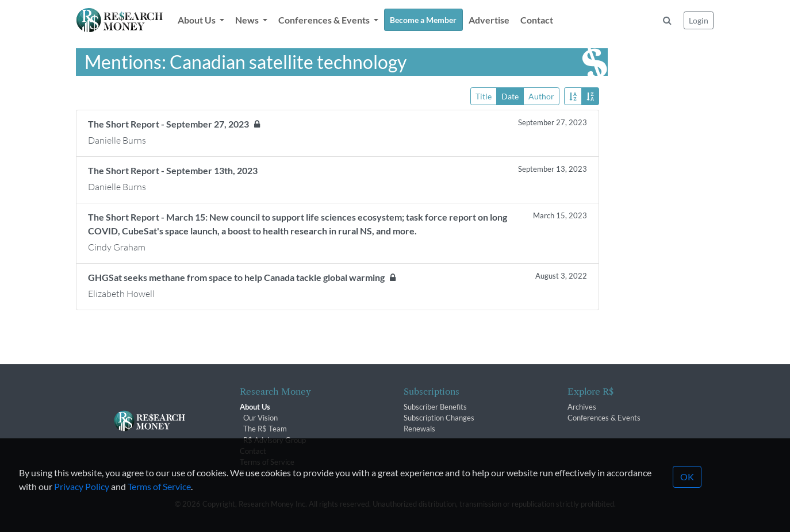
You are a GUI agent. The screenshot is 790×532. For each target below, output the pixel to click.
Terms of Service (159, 501)
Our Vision (260, 418)
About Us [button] (197, 20)
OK (687, 491)
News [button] (248, 20)
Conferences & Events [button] (325, 20)
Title (484, 96)
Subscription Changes (439, 418)
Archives (582, 407)
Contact (537, 20)
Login (699, 20)
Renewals (419, 429)
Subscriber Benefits (435, 407)
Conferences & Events (604, 418)
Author (541, 96)
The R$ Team (265, 429)
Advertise (489, 20)
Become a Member (423, 20)
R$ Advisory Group (275, 440)
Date (510, 96)
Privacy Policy (82, 501)
